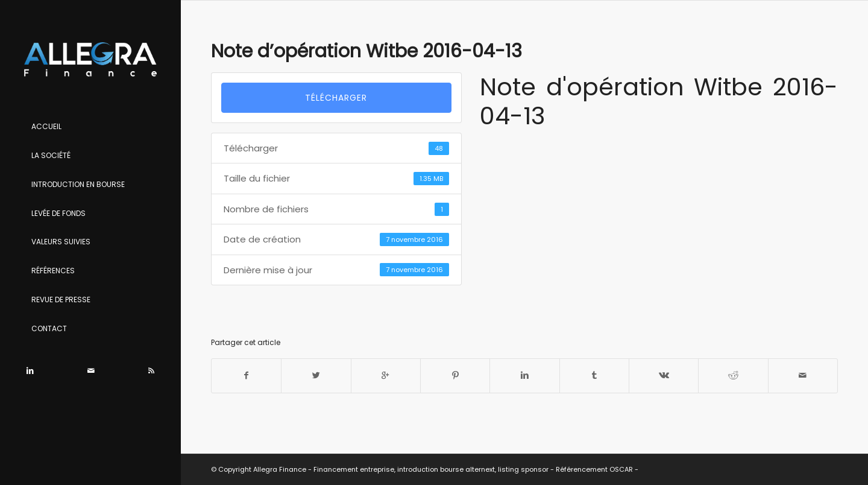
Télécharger (336, 98)
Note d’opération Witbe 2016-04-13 (366, 51)
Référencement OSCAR (594, 469)
